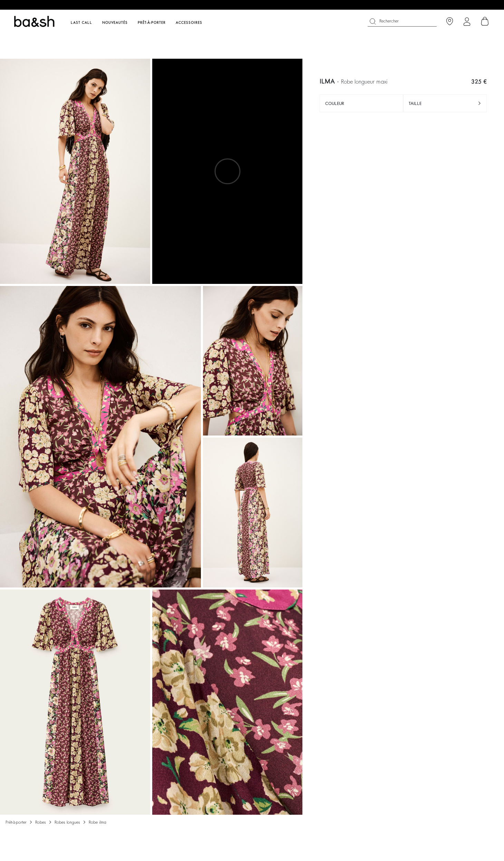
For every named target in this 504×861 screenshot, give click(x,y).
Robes (41, 822)
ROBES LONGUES (67, 822)
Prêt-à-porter (16, 822)
